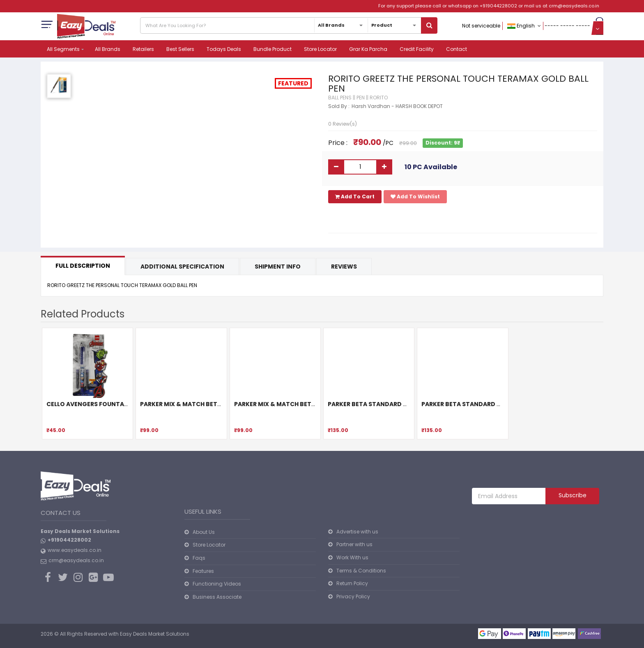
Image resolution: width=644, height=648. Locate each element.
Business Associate (217, 597)
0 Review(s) (343, 124)
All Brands (108, 49)
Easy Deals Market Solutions (155, 634)
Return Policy (352, 583)
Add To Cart (355, 196)
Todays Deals (224, 49)
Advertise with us (357, 532)
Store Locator (320, 49)
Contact (457, 49)
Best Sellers (180, 49)
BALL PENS (340, 98)
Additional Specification (182, 267)
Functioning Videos (217, 584)
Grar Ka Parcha (368, 49)
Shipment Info (278, 267)
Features (203, 571)
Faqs (199, 558)
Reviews (344, 267)
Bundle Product (273, 49)
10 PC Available (431, 167)
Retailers (143, 49)
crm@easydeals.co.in (574, 6)
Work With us (352, 557)
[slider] (345, 114)
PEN (361, 98)
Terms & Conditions (361, 571)
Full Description (83, 266)
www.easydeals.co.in (75, 550)
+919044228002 (498, 6)
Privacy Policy (353, 596)
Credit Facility (417, 49)
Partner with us (354, 544)
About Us (204, 532)
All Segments (63, 49)
